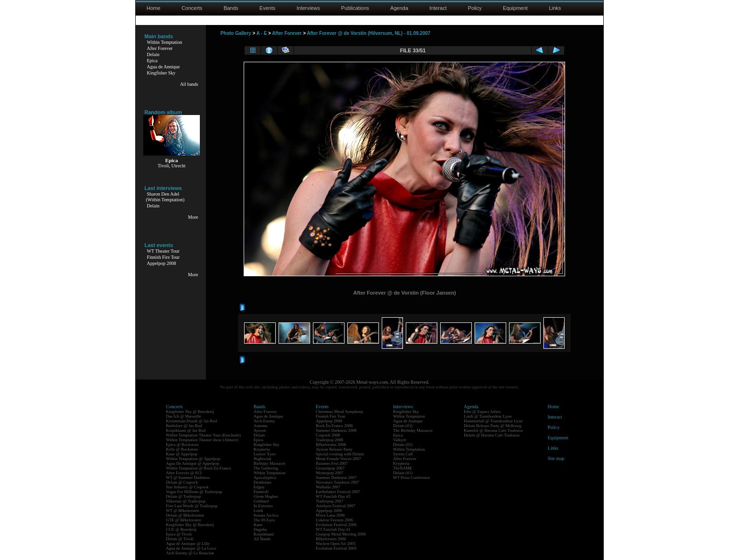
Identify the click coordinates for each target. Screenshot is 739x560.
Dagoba (260, 529)
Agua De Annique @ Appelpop (193, 463)
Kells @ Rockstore (182, 449)
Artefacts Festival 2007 (336, 506)
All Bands (262, 539)
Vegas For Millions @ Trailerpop (194, 492)
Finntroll (261, 492)
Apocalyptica (265, 478)
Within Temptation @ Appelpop (193, 459)
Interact (438, 8)
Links (555, 8)
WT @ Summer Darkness (188, 478)
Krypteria (262, 449)
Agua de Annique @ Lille (188, 544)
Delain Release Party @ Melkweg (493, 426)
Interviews (308, 8)
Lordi (258, 511)
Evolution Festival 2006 (336, 525)
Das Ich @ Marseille (184, 416)
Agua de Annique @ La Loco (191, 548)
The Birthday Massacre (413, 430)
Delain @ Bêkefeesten (185, 515)
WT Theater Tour (163, 251)
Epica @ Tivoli (179, 534)
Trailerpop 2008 (329, 440)
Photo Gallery (236, 33)
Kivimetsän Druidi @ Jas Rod (191, 421)
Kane (258, 525)
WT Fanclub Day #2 (333, 496)
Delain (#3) (403, 426)
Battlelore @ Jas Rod (184, 426)
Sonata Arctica (266, 515)
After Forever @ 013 (184, 473)
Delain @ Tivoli (180, 539)
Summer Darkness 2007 (336, 478)
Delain (153, 54)
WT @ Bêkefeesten (183, 511)
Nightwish (263, 459)
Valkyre (400, 440)
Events (268, 8)
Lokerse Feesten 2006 (334, 520)
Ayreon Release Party (334, 449)
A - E (262, 33)
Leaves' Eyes (265, 454)
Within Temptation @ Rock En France (198, 468)
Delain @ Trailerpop (183, 496)
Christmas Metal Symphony (340, 412)
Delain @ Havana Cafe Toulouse (492, 435)
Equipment (515, 8)
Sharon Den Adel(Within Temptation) (165, 197)
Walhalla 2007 (328, 487)
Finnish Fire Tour (164, 257)
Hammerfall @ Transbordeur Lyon (493, 421)
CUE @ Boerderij (181, 529)
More (193, 217)
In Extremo (263, 506)
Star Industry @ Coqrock (187, 487)
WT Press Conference (412, 478)
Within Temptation (165, 42)
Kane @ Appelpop (182, 454)
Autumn (261, 426)
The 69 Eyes (264, 520)
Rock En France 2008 (334, 426)
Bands (231, 8)
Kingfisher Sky (161, 73)
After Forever (160, 48)
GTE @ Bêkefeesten (183, 520)
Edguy (259, 487)
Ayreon (260, 430)
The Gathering (266, 468)
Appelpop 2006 (329, 511)
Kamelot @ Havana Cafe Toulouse (493, 430)
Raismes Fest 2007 (332, 463)
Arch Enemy (264, 421)
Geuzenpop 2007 (330, 468)
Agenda (399, 8)
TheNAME (403, 468)
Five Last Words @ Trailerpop (192, 506)
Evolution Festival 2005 (336, 548)
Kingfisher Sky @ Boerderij (190, 412)
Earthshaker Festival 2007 (338, 492)
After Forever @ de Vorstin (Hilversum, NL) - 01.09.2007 (369, 33)
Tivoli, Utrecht (171, 166)
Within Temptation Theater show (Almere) (202, 440)
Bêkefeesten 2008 (331, 445)
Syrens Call (403, 454)
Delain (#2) (403, 445)
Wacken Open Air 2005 (336, 544)
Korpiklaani (264, 534)
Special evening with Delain (340, 454)
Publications (355, 8)
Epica (152, 61)
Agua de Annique (164, 67)
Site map (556, 458)
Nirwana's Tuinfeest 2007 (337, 482)
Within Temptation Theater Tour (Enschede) (203, 435)
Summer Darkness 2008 (336, 430)
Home (153, 8)
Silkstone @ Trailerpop (186, 501)
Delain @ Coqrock (182, 482)
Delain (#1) (403, 473)
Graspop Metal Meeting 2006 (341, 534)
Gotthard (261, 501)
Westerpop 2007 (330, 473)
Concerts (192, 8)
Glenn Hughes (266, 496)
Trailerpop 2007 (329, 501)
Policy (475, 8)
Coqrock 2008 (328, 435)
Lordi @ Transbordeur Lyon (488, 416)
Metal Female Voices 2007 (338, 459)
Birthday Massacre (270, 463)
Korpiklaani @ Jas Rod (186, 430)
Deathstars (263, 482)
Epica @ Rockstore (182, 445)
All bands (189, 84)
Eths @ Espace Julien (482, 412)
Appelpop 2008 (162, 263)
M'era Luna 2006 (330, 515)
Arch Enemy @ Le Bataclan (190, 553)
